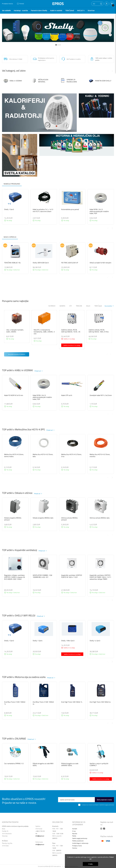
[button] (101, 4)
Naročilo (75, 834)
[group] (58, 30)
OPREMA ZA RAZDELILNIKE (69, 81)
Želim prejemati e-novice (104, 800)
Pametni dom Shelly (39, 10)
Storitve (91, 10)
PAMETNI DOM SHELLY (100, 81)
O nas (74, 831)
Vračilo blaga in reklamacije (80, 843)
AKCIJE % (81, 10)
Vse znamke (108, 306)
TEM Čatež (70, 10)
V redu (91, 864)
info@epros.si (40, 836)
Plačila (74, 836)
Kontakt (75, 829)
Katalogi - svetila (21, 10)
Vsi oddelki (6, 10)
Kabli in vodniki (56, 10)
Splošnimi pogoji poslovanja (107, 805)
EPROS (58, 4)
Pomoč (20, 4)
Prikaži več (38, 371)
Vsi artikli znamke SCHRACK (17, 354)
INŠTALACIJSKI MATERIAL (40, 81)
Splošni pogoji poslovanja (80, 838)
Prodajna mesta (7, 4)
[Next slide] (112, 71)
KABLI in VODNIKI (13, 81)
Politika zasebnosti (78, 841)
